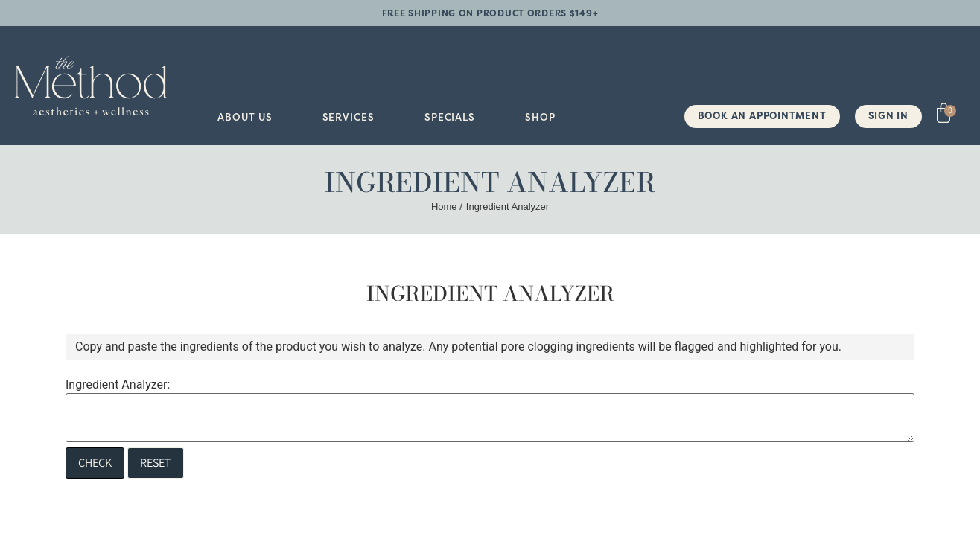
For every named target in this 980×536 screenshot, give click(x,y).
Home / (447, 207)
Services (349, 117)
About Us (245, 117)
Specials (450, 117)
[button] (245, 117)
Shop (540, 117)
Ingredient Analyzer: (118, 385)
